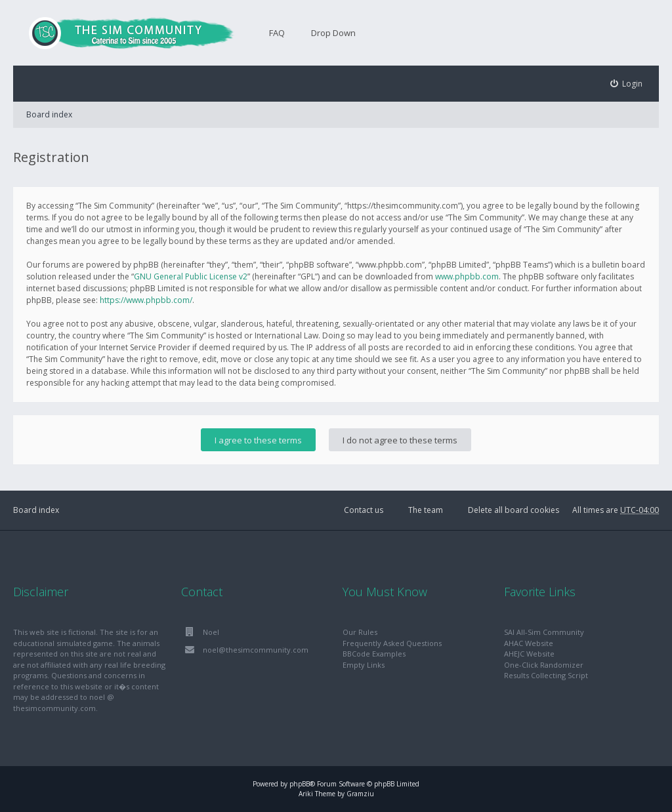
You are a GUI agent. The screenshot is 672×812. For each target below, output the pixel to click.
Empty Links (364, 665)
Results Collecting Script (546, 675)
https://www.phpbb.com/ (146, 300)
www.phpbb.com (467, 276)
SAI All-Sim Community (544, 632)
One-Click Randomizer (544, 665)
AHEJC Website (529, 654)
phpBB (300, 784)
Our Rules (360, 632)
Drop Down (333, 33)
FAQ (277, 33)
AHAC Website (529, 643)
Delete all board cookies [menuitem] (514, 510)
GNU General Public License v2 (191, 276)
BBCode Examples (374, 654)
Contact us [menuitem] (364, 510)
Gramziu (360, 794)
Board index (49, 114)
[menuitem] (627, 84)
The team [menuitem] (426, 510)
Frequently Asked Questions (392, 643)
